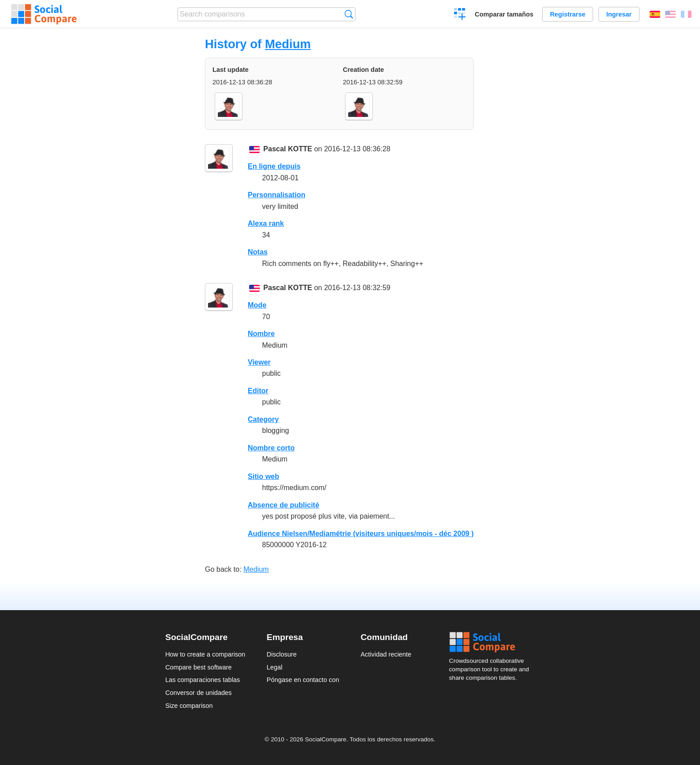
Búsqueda (349, 14)
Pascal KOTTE (288, 149)
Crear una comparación (460, 15)
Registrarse (568, 14)
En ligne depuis (274, 166)
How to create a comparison (205, 654)
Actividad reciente (386, 654)
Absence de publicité (283, 505)
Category (263, 419)
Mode (257, 305)
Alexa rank (266, 223)
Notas (258, 252)
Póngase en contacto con (303, 680)
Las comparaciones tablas (202, 680)
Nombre (261, 334)
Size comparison (189, 706)
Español (655, 14)
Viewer (259, 362)
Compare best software (198, 667)
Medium (288, 44)
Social (492, 642)
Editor (258, 391)
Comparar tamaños (504, 14)
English (671, 14)
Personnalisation (277, 195)
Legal (274, 667)
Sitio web (263, 476)
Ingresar (619, 14)
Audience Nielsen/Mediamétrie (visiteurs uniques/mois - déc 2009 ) (361, 534)
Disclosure (281, 654)
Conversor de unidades (198, 693)
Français (686, 14)
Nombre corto (271, 448)
